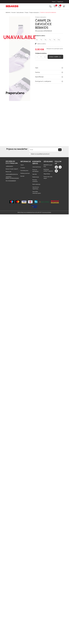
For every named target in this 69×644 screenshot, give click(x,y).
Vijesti (22, 165)
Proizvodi (13, 13)
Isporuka (35, 174)
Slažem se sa (40, 154)
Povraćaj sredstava (35, 181)
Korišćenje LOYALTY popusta (48, 170)
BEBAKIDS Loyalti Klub (48, 166)
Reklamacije (36, 177)
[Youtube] (56, 171)
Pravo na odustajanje (35, 171)
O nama (23, 168)
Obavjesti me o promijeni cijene (55, 49)
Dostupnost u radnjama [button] (49, 81)
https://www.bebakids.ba (26, 212)
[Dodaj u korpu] (55, 57)
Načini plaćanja (36, 184)
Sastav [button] (49, 72)
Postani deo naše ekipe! (48, 177)
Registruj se (60, 2)
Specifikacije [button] (49, 77)
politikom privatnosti (44, 154)
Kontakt (22, 176)
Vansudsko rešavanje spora (37, 192)
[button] (60, 6)
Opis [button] (49, 68)
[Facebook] (56, 167)
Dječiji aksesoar (20, 13)
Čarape (26, 13)
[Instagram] (60, 167)
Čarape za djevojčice (34, 13)
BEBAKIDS (8, 13)
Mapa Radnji (47, 174)
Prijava (54, 2)
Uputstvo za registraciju (36, 188)
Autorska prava (24, 171)
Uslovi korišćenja (37, 167)
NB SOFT (40, 212)
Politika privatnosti (25, 173)
